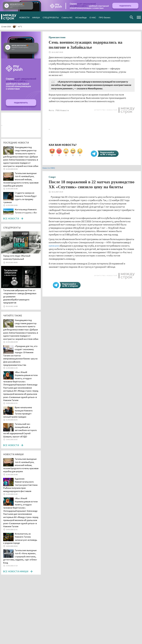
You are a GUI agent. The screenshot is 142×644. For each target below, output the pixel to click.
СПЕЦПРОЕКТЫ (51, 17)
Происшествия (57, 37)
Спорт (52, 177)
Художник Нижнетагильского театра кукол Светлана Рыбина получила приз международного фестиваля (20, 485)
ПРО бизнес (105, 17)
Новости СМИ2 (49, 168)
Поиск (132, 17)
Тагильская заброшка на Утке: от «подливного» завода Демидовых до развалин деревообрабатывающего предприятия (20, 296)
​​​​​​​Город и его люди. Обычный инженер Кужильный (17, 257)
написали (54, 246)
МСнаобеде (81, 17)
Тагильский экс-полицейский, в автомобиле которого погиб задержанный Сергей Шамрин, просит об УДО (20, 430)
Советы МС (67, 17)
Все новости (11, 218)
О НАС (93, 17)
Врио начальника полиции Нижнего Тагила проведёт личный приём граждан (18, 412)
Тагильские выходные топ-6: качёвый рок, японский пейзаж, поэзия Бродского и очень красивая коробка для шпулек (21, 179)
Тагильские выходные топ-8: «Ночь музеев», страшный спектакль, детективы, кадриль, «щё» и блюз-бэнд (20, 557)
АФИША (36, 17)
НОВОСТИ (24, 17)
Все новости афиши (16, 571)
